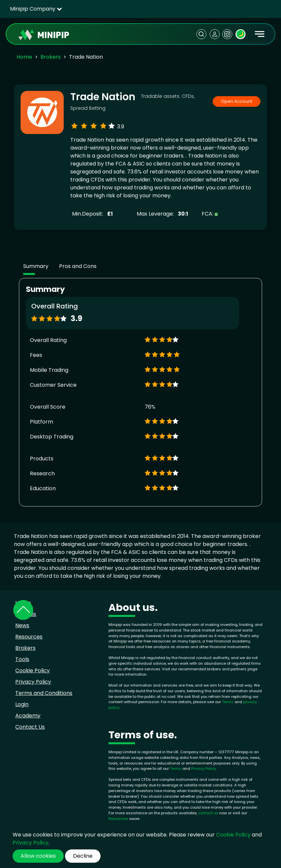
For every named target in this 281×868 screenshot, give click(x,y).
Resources (29, 637)
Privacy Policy (33, 682)
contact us (208, 813)
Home (24, 57)
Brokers (51, 57)
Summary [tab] (36, 266)
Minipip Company (36, 9)
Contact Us (30, 727)
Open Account (237, 101)
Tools (22, 659)
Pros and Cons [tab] (78, 266)
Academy (28, 716)
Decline (83, 856)
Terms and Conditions (44, 693)
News (22, 625)
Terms (228, 702)
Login (22, 704)
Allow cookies (38, 856)
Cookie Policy (33, 670)
